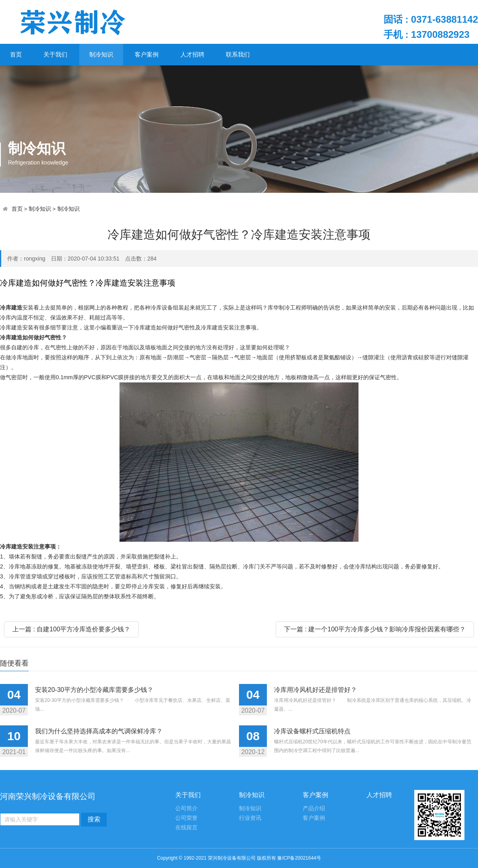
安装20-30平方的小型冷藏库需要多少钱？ (94, 690)
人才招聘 (192, 54)
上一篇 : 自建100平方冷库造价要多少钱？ (71, 629)
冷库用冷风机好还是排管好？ (315, 690)
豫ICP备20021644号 (299, 858)
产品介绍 (314, 808)
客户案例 (147, 54)
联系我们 (238, 54)
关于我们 (55, 54)
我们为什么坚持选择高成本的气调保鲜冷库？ (99, 731)
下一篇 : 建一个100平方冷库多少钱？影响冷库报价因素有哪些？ (375, 629)
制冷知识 (101, 54)
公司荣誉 (186, 818)
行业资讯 (250, 818)
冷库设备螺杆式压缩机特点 (312, 731)
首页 (16, 54)
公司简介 (186, 808)
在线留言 (186, 828)
